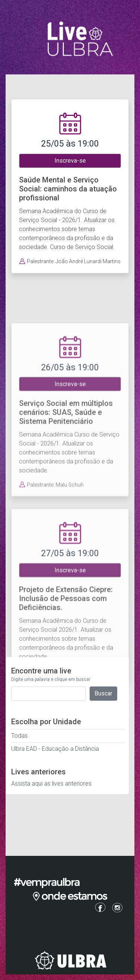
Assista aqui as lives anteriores (51, 784)
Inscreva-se (70, 161)
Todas (19, 736)
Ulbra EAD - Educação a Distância (55, 749)
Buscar (103, 693)
